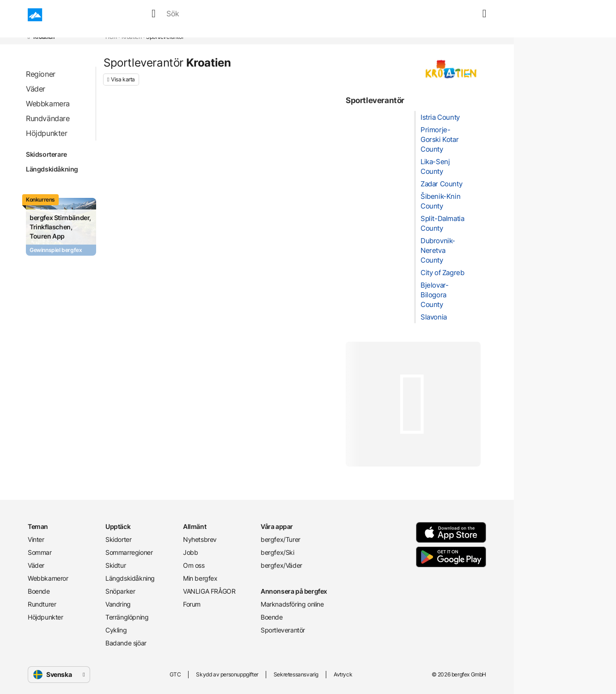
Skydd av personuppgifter (227, 674)
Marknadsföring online (292, 604)
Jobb (190, 552)
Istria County (440, 117)
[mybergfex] (481, 15)
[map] (469, 15)
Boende (314, 15)
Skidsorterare (58, 154)
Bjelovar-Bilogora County (434, 295)
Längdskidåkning (58, 169)
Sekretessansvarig (296, 674)
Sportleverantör (283, 630)
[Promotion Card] (61, 227)
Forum (192, 604)
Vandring (118, 604)
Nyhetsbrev (200, 539)
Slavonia (434, 317)
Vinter (152, 15)
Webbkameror (267, 15)
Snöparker (120, 591)
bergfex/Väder (281, 565)
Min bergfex (200, 578)
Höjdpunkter (46, 617)
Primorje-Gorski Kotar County (439, 139)
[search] (447, 15)
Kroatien (132, 37)
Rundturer (356, 15)
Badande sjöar (126, 643)
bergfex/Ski (278, 552)
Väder (222, 15)
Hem (111, 37)
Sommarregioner (129, 552)
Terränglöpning (127, 617)
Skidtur (116, 565)
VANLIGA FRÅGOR (209, 591)
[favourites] (458, 15)
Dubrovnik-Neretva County (438, 250)
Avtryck (343, 674)
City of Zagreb (442, 273)
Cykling (116, 630)
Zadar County (441, 184)
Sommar (187, 15)
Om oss (194, 565)
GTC (175, 674)
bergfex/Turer (281, 539)
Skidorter (118, 539)
